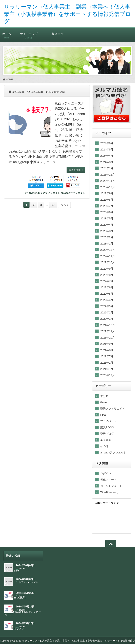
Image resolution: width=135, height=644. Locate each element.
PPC (103, 415)
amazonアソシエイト (73, 193)
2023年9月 (107, 193)
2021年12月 (107, 325)
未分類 (104, 396)
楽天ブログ (107, 434)
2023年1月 (107, 244)
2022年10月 (107, 262)
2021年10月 (107, 338)
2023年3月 (107, 231)
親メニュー (59, 34)
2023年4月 (107, 225)
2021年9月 (107, 344)
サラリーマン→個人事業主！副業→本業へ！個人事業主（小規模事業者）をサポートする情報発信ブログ (67, 14)
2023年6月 (107, 212)
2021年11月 (107, 331)
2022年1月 (107, 319)
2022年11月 (107, 256)
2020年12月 (107, 375)
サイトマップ (29, 34)
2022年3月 (107, 306)
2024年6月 (107, 143)
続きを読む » (76, 170)
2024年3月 (107, 162)
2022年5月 (107, 294)
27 (53, 205)
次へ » (64, 205)
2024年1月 (107, 168)
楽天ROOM (107, 427)
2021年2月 (107, 363)
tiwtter (33, 193)
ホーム (7, 34)
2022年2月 (107, 312)
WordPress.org (109, 492)
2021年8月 (107, 350)
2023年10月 (107, 187)
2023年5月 (107, 218)
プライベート (108, 421)
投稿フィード (108, 480)
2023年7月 (107, 206)
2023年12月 (107, 175)
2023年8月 (107, 200)
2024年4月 (107, 156)
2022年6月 (107, 287)
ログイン (106, 473)
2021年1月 (107, 369)
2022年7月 (107, 281)
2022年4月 (107, 300)
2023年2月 (107, 237)
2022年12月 (107, 250)
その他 (104, 446)
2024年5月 (107, 150)
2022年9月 (107, 269)
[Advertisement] (112, 518)
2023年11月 (107, 181)
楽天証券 (106, 440)
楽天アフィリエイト (49, 193)
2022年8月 (107, 275)
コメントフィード (111, 486)
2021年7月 (107, 356)
